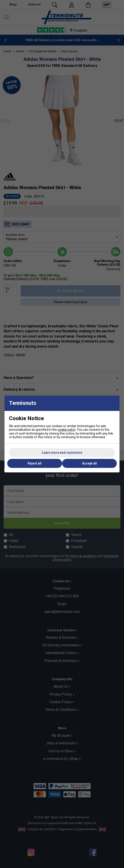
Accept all (89, 463)
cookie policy (67, 430)
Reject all (35, 463)
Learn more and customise (62, 453)
